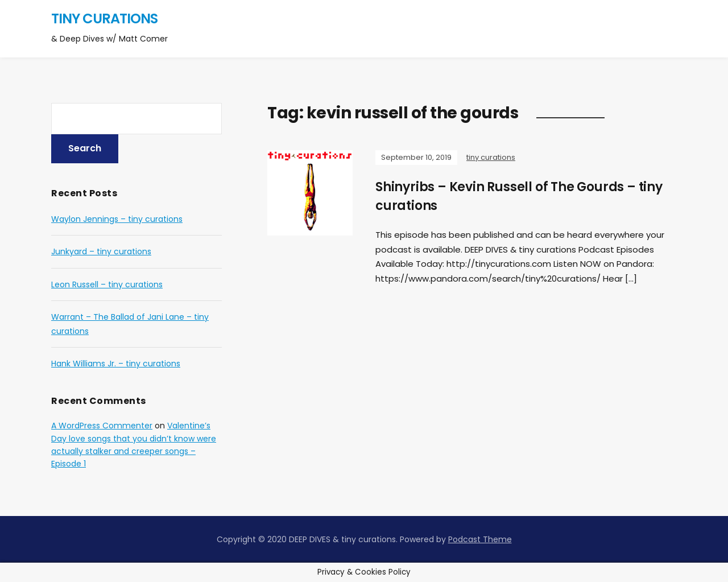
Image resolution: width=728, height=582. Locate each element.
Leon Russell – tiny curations (107, 284)
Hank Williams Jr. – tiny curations (116, 364)
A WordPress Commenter (102, 426)
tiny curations (104, 18)
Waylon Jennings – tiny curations (117, 219)
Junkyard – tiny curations (101, 251)
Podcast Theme (480, 539)
